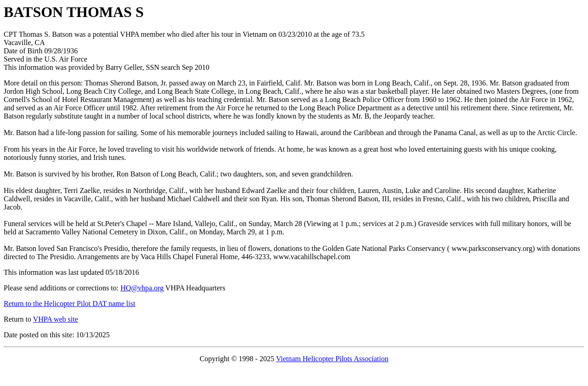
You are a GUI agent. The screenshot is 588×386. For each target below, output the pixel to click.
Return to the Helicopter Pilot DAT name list (69, 304)
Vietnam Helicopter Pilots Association (332, 359)
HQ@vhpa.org (142, 288)
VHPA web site (56, 319)
